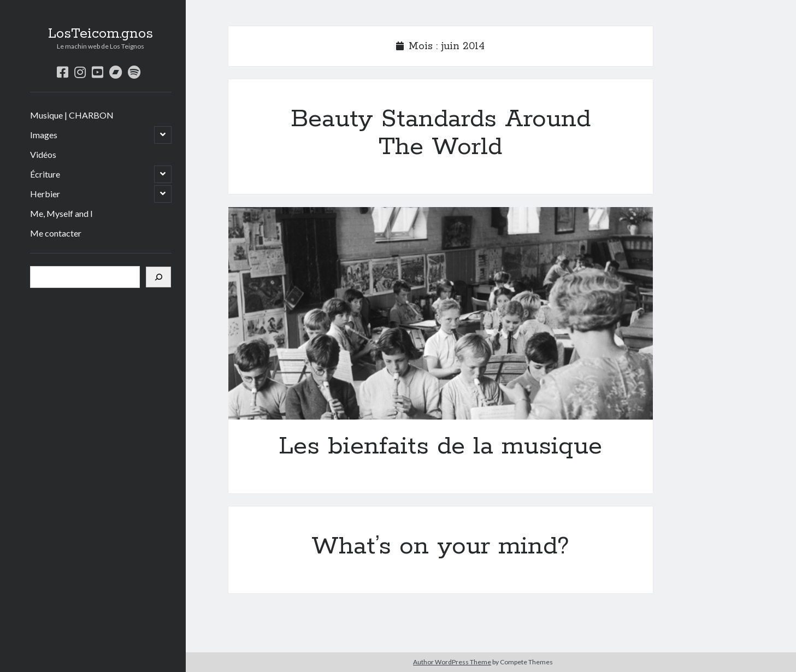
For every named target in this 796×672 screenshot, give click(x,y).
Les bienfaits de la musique (441, 313)
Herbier (45, 194)
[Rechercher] (158, 277)
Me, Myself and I (61, 213)
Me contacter (56, 233)
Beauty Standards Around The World (441, 133)
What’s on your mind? (440, 546)
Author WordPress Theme (452, 662)
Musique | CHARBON (72, 115)
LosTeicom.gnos (101, 34)
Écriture (45, 174)
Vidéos (43, 154)
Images (44, 135)
